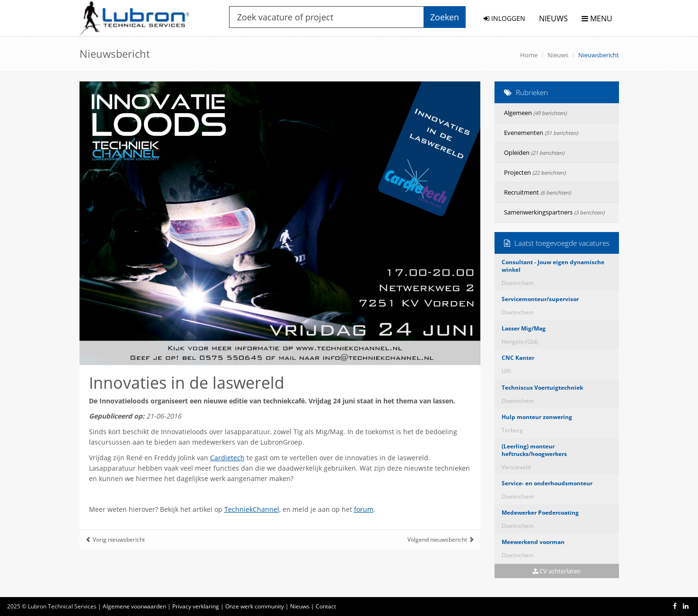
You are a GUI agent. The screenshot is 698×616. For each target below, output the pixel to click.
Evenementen (541, 133)
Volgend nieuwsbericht (441, 540)
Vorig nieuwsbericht (115, 540)
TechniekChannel (252, 509)
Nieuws (558, 55)
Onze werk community (255, 606)
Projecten (535, 172)
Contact (326, 606)
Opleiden (534, 152)
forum (364, 509)
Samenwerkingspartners (554, 212)
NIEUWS (553, 18)
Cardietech (227, 458)
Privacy (196, 606)
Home (529, 55)
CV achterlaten (557, 571)
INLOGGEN (504, 18)
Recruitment (537, 192)
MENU (597, 18)
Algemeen (535, 113)
